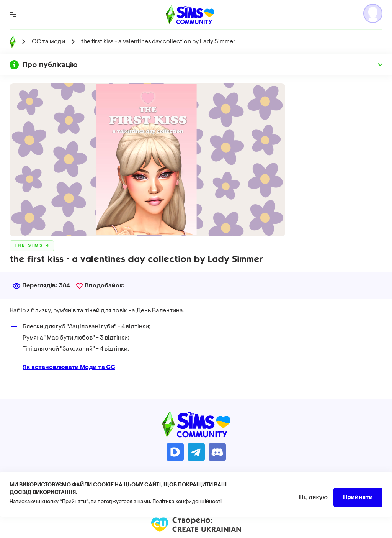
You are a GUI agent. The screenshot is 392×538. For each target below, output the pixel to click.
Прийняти (358, 502)
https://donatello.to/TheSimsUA (175, 452)
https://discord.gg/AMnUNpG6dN (217, 452)
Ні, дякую (313, 502)
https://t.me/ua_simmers (196, 452)
